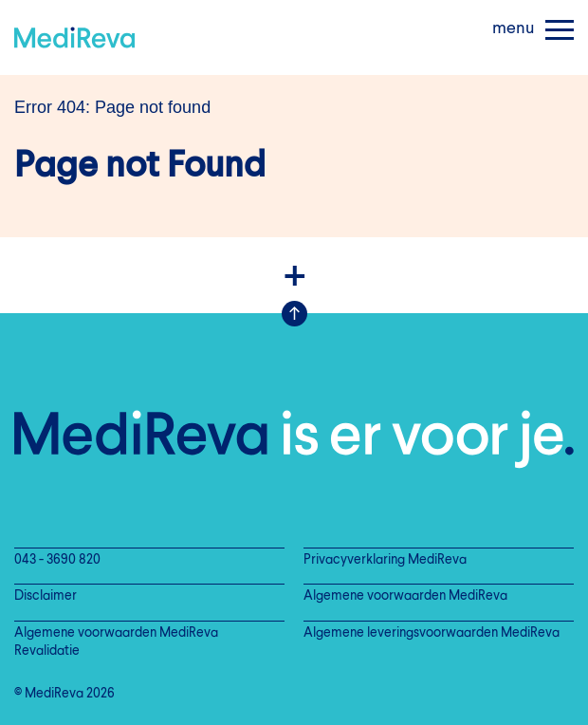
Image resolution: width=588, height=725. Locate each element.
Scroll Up (294, 314)
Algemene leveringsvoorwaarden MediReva (432, 633)
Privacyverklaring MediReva (385, 560)
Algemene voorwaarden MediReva (405, 596)
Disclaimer (46, 596)
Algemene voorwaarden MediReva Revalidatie (116, 642)
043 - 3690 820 (57, 560)
